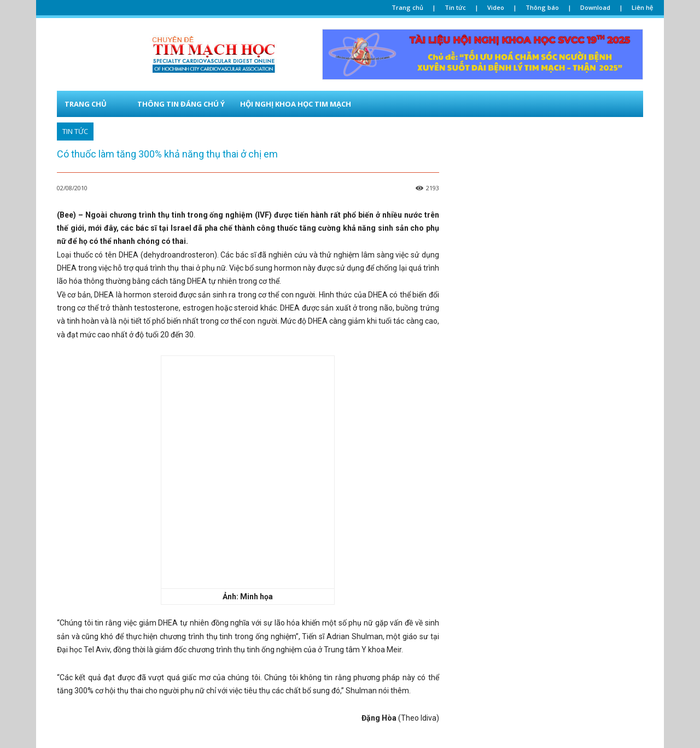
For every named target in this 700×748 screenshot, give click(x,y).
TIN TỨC (75, 132)
